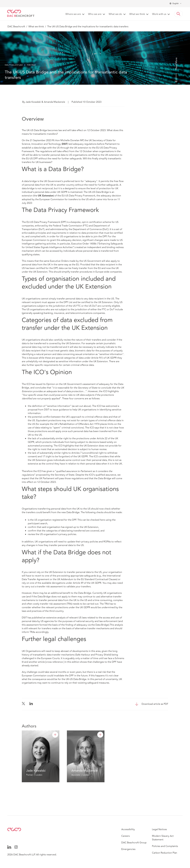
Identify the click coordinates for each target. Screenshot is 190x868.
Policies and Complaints (165, 846)
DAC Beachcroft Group (134, 843)
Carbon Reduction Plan (165, 853)
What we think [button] (137, 14)
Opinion (51, 384)
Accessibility (128, 829)
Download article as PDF (155, 704)
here (102, 520)
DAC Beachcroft (16, 27)
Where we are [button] (73, 14)
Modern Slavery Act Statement (163, 838)
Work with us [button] (159, 14)
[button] (178, 14)
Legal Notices (159, 829)
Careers (126, 836)
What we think (36, 27)
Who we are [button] (95, 14)
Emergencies (128, 849)
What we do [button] (115, 14)
